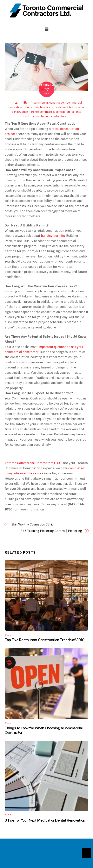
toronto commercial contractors (50, 112)
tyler (15, 103)
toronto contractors (54, 116)
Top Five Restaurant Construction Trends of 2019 (44, 640)
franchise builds (43, 107)
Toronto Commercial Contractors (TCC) (33, 463)
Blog (26, 103)
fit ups (28, 107)
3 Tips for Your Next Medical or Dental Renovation (45, 820)
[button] (46, 29)
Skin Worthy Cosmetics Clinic (33, 524)
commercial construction (49, 103)
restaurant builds (66, 107)
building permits (53, 236)
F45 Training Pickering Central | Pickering (51, 531)
